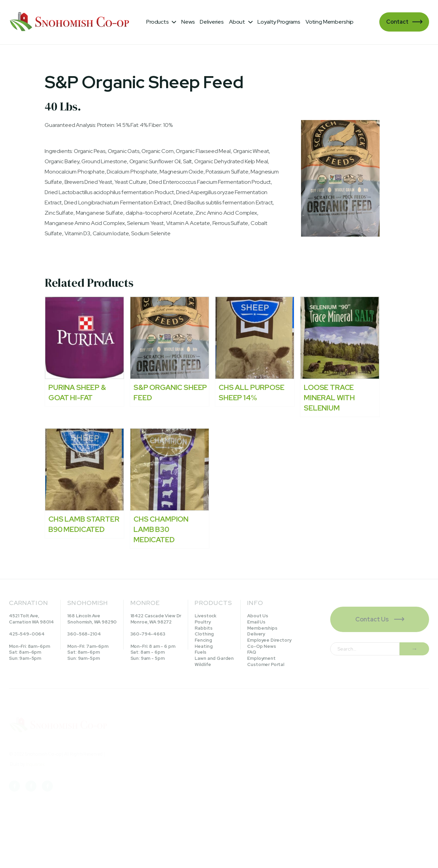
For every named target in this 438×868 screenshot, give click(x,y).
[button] (161, 22)
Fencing (203, 640)
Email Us (256, 622)
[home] (71, 22)
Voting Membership (330, 22)
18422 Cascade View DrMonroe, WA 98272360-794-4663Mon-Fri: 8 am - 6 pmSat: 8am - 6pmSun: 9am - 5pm (156, 637)
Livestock (205, 616)
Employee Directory (269, 640)
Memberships (262, 628)
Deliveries (212, 22)
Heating (204, 646)
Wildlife (203, 664)
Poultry (203, 622)
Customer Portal (266, 664)
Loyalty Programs (279, 22)
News (188, 22)
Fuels (200, 652)
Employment (261, 658)
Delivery (256, 634)
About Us (258, 616)
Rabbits (203, 628)
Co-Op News (261, 646)
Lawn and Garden (214, 658)
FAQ (252, 652)
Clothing (204, 634)
